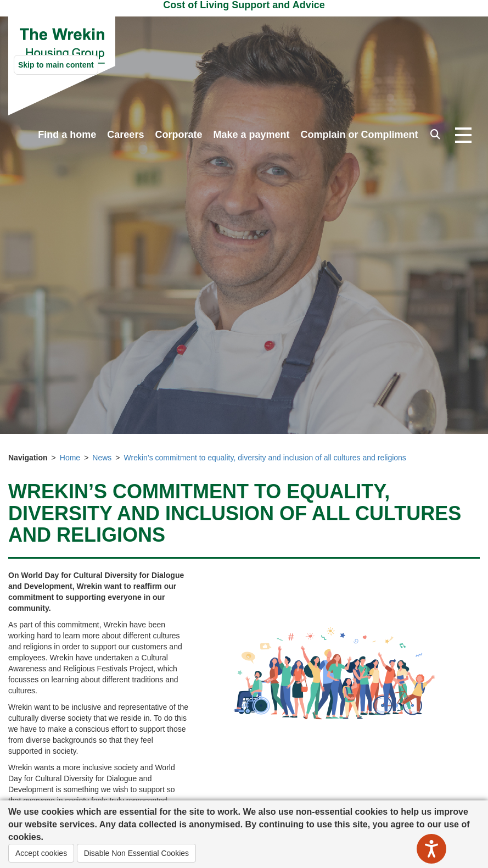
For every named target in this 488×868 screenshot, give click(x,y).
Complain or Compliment (359, 135)
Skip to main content (56, 65)
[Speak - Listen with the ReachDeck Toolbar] (431, 849)
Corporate (178, 135)
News (102, 458)
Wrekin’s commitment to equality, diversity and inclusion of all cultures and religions (265, 458)
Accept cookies (41, 853)
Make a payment (251, 135)
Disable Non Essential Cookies (136, 853)
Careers (125, 135)
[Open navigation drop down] (463, 136)
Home (70, 458)
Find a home (67, 135)
